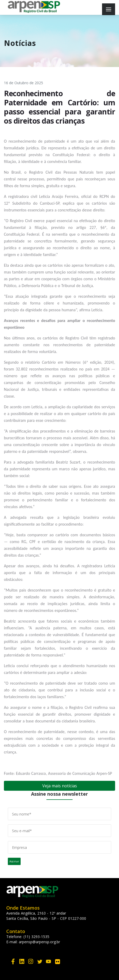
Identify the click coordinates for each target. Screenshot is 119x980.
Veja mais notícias (60, 786)
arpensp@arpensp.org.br (39, 942)
